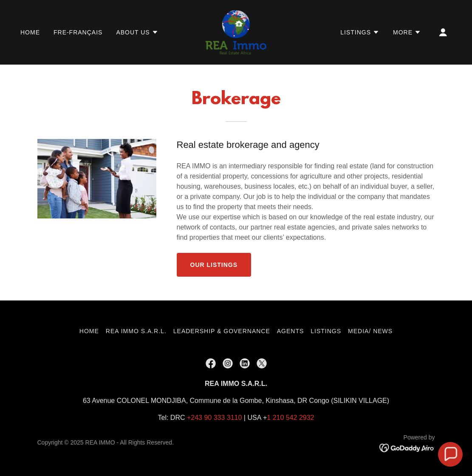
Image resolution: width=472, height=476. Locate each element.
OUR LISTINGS (214, 265)
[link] (236, 32)
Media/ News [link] (370, 331)
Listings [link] (326, 331)
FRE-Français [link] (78, 32)
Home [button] (89, 331)
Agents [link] (291, 331)
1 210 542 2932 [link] (290, 418)
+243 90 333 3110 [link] (214, 418)
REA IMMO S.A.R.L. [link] (136, 331)
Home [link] (30, 32)
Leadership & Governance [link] (222, 331)
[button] (137, 32)
